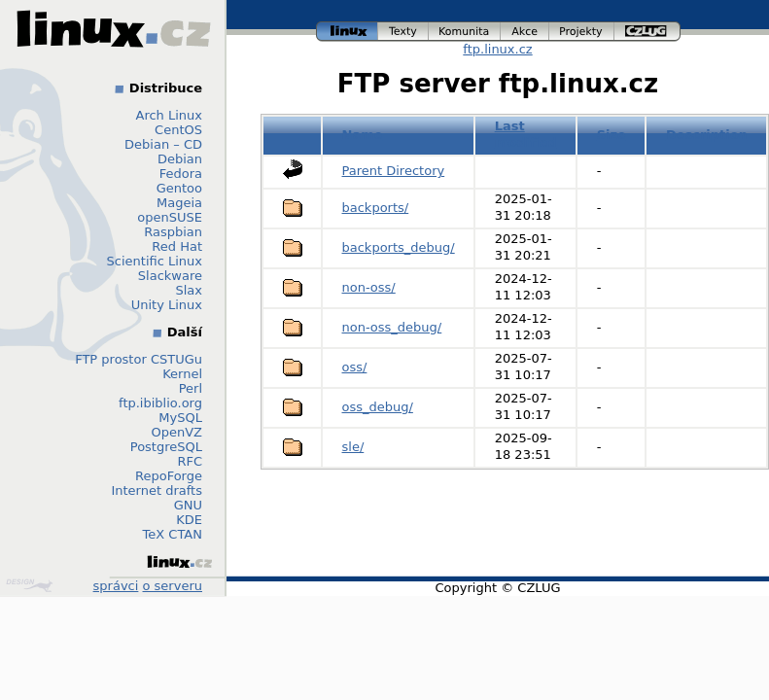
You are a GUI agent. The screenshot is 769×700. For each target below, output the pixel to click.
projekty (582, 32)
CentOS (178, 130)
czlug (647, 32)
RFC (190, 461)
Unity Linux (167, 305)
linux (347, 32)
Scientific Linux (155, 261)
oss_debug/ (378, 407)
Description (707, 135)
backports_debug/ (399, 247)
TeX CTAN (173, 534)
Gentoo (179, 188)
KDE (189, 520)
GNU (188, 505)
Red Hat (177, 246)
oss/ (355, 367)
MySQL (180, 418)
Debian (180, 159)
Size (612, 135)
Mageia (179, 203)
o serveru (173, 586)
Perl (191, 388)
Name (363, 135)
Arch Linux (170, 115)
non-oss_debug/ (392, 327)
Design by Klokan (29, 585)
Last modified (526, 134)
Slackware (170, 276)
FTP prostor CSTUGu (139, 359)
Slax (189, 290)
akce (525, 32)
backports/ (376, 208)
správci (116, 586)
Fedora (181, 174)
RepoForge (169, 476)
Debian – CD (163, 144)
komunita (465, 32)
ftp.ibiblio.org (160, 403)
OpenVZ (176, 432)
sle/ (353, 447)
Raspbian (173, 232)
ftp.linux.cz (497, 49)
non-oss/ (369, 287)
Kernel (182, 374)
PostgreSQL (166, 447)
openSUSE (170, 217)
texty (403, 32)
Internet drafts (157, 490)
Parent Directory (394, 171)
